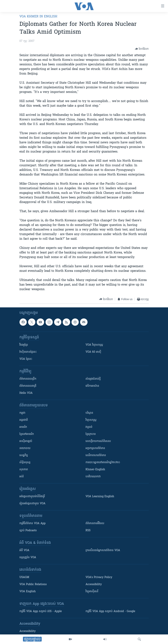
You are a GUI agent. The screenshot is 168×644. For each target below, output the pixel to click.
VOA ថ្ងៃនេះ (26, 359)
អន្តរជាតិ (24, 420)
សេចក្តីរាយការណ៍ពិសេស (98, 441)
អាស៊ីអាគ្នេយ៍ (26, 441)
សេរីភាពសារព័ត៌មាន (96, 455)
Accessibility (94, 584)
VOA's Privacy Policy (99, 577)
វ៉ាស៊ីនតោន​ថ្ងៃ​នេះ (28, 352)
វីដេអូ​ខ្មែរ (24, 345)
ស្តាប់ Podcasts (28, 531)
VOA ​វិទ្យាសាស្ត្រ (94, 345)
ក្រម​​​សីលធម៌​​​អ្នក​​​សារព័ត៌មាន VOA (103, 550)
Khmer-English (95, 470)
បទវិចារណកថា (93, 477)
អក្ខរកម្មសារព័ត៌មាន (95, 448)
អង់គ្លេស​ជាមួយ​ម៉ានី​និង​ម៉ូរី (32, 497)
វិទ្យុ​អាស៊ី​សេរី (92, 592)
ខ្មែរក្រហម (91, 434)
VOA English (28, 592)
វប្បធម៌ (89, 427)
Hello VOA (26, 393)
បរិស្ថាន (89, 413)
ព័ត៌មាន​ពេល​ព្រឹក (28, 379)
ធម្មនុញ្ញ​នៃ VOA (28, 558)
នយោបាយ (25, 448)
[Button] (142, 49)
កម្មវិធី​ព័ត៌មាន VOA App (33, 523)
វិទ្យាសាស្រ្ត (91, 420)
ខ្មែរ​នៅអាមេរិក (27, 434)
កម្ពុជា (22, 413)
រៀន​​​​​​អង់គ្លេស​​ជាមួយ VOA (32, 504)
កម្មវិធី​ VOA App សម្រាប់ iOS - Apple (41, 611)
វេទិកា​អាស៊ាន (92, 386)
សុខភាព (24, 470)
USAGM (24, 577)
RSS (88, 531)
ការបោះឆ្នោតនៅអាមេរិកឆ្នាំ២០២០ (103, 462)
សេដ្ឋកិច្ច (24, 455)
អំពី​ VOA (24, 550)
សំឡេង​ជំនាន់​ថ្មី (93, 379)
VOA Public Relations (33, 584)
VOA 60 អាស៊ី (93, 352)
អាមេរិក (23, 427)
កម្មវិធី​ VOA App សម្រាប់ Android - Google (110, 611)
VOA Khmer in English (38, 17)
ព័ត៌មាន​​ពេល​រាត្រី (28, 386)
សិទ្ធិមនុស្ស (25, 462)
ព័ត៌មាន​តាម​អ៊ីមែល (95, 523)
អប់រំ (22, 477)
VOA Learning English (100, 497)
